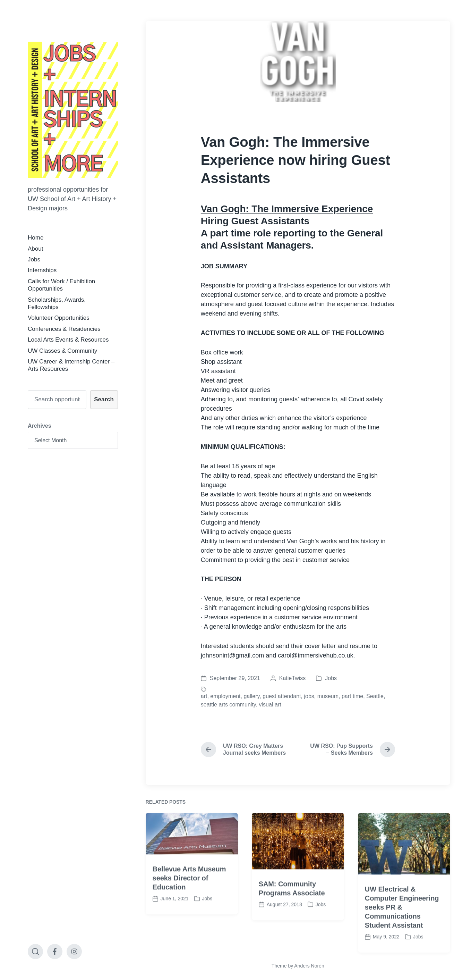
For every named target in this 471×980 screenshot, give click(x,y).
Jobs (34, 259)
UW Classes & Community (62, 351)
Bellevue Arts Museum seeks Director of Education (189, 905)
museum (328, 696)
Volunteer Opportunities (59, 318)
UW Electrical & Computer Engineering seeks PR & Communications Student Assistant (402, 934)
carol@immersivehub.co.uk (315, 655)
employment (225, 696)
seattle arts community (228, 705)
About (35, 249)
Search (104, 399)
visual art (270, 705)
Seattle (375, 696)
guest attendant (282, 696)
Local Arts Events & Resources (68, 340)
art (204, 696)
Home (36, 238)
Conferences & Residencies (64, 329)
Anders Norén (309, 966)
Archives (40, 426)
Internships (42, 270)
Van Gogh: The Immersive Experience (287, 209)
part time (352, 696)
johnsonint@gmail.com (232, 655)
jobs (309, 696)
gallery (251, 696)
